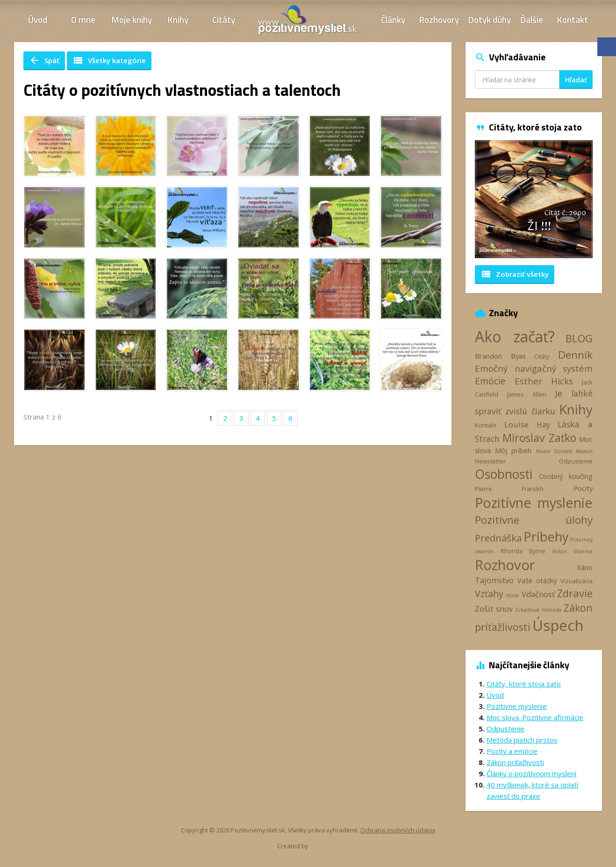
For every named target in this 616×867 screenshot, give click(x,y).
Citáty (224, 19)
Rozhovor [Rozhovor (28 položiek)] (505, 565)
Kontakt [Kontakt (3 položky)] (486, 425)
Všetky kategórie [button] (109, 60)
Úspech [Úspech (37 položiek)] (558, 625)
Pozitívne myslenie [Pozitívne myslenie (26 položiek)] (534, 502)
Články (393, 19)
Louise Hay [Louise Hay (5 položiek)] (527, 425)
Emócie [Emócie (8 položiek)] (490, 381)
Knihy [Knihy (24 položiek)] (576, 409)
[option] (534, 199)
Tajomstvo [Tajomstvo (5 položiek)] (494, 580)
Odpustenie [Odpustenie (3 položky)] (576, 461)
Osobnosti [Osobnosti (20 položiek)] (504, 474)
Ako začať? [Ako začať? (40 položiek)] (515, 336)
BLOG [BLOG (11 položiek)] (579, 338)
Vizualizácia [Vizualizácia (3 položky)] (577, 581)
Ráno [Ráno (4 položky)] (585, 567)
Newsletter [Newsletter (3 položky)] (490, 461)
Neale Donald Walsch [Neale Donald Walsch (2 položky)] (564, 451)
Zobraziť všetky (515, 274)
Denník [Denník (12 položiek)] (575, 355)
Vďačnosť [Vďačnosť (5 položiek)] (538, 594)
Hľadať (576, 80)
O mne (83, 19)
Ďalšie (532, 19)
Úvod (38, 19)
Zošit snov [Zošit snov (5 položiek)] (494, 609)
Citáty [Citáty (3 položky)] (542, 356)
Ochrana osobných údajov (398, 830)
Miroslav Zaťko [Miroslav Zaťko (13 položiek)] (539, 438)
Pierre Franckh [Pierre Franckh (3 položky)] (509, 489)
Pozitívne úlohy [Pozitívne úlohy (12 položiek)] (534, 520)
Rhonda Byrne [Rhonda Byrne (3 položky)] (523, 551)
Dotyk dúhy (490, 19)
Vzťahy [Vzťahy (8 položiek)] (489, 594)
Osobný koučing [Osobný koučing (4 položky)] (566, 476)
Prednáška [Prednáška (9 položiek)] (498, 538)
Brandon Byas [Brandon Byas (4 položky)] (500, 356)
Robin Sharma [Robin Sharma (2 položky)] (573, 551)
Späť (44, 60)
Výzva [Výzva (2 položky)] (512, 595)
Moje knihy (132, 19)
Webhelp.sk (326, 846)
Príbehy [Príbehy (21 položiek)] (546, 537)
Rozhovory (439, 19)
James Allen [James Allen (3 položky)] (527, 394)
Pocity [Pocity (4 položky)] (583, 488)
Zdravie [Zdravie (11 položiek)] (575, 593)
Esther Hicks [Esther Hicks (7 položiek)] (544, 381)
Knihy (178, 19)
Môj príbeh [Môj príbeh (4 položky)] (513, 450)
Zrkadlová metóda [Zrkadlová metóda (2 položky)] (538, 610)
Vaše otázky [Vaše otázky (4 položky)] (537, 580)
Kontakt (573, 19)
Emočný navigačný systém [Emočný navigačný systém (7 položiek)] (534, 368)
